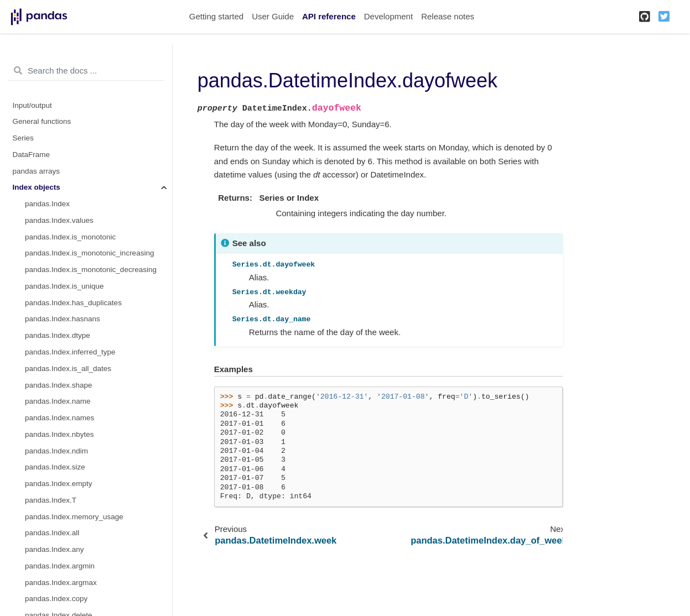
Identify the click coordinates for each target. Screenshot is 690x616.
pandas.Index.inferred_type (70, 352)
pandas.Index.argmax (61, 583)
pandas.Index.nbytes (59, 434)
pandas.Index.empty (59, 484)
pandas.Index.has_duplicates (73, 303)
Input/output (32, 105)
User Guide (273, 16)
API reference (329, 16)
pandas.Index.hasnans (63, 319)
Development (388, 16)
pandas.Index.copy (56, 599)
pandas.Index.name (58, 401)
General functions (42, 121)
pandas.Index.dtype (58, 335)
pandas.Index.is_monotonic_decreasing (91, 270)
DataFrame (32, 155)
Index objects (37, 187)
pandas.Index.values (59, 220)
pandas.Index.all (52, 533)
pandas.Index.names (59, 418)
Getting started (216, 16)
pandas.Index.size (55, 467)
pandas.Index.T (51, 500)
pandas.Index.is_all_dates (68, 369)
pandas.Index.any (55, 549)
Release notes (448, 16)
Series (23, 138)
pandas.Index (47, 204)
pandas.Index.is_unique (64, 286)
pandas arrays (37, 171)
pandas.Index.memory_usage (74, 517)
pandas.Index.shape (59, 385)
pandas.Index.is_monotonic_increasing (89, 253)
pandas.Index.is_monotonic (70, 237)
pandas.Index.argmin (60, 566)
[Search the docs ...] (86, 71)
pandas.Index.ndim (56, 451)
